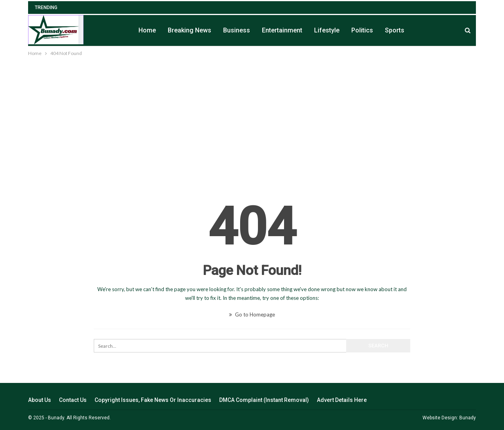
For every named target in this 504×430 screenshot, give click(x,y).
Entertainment (282, 30)
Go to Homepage (252, 314)
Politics (362, 30)
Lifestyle (327, 30)
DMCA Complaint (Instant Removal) (264, 400)
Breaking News (189, 30)
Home (147, 30)
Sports (395, 30)
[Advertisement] (252, 117)
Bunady (468, 418)
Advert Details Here (342, 400)
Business (237, 30)
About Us (40, 400)
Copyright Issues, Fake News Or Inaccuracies (153, 400)
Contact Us (73, 400)
